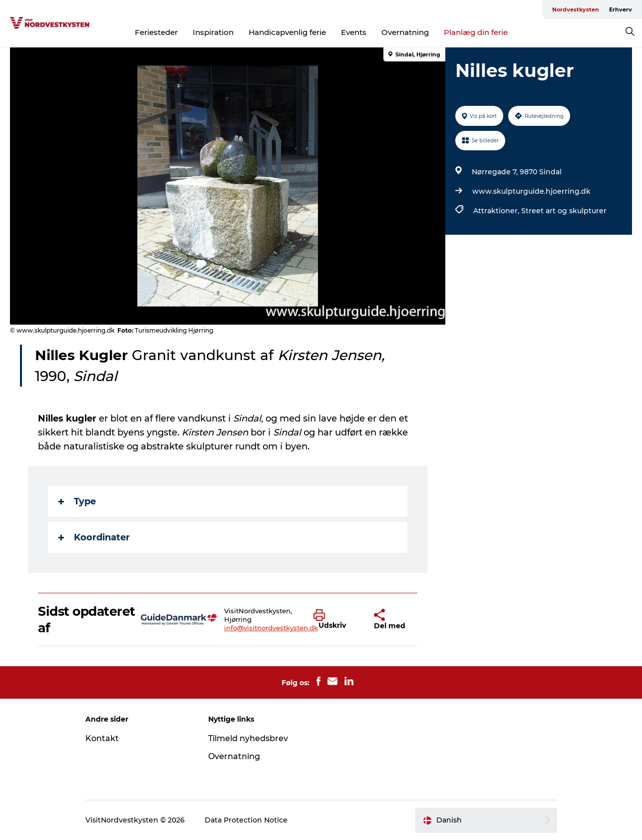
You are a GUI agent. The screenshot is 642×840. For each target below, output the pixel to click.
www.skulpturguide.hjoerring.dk (531, 191)
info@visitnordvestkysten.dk (271, 628)
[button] (336, 620)
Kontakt (102, 738)
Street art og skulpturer (564, 211)
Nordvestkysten (576, 9)
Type (77, 501)
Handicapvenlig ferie (287, 32)
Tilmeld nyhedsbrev (248, 738)
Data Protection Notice (246, 820)
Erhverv (621, 9)
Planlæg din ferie (476, 32)
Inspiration (213, 32)
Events (354, 32)
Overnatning (405, 32)
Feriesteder (156, 32)
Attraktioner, (497, 211)
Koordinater (94, 537)
